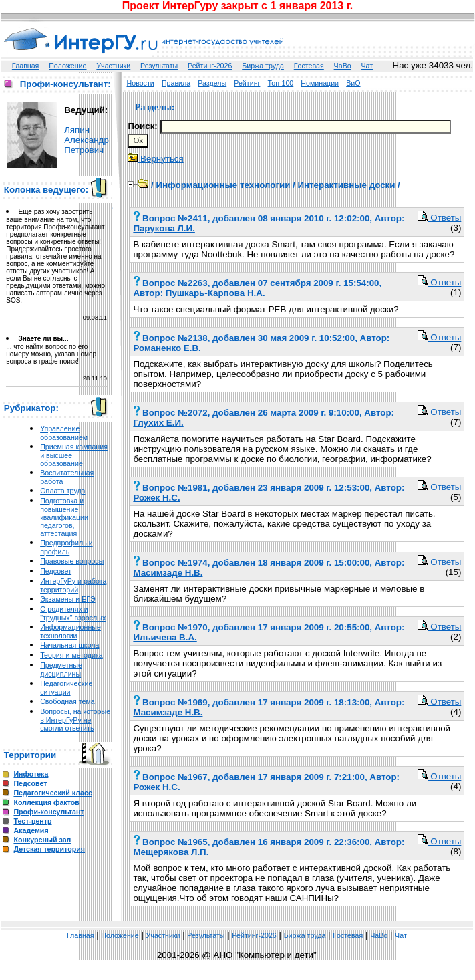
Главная (26, 66)
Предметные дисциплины (61, 669)
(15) (454, 572)
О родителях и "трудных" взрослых (73, 613)
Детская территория (49, 849)
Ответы (440, 218)
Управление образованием (64, 433)
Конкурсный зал (42, 840)
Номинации (320, 83)
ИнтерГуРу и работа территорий (73, 585)
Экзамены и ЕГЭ (67, 599)
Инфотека (31, 774)
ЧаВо (343, 66)
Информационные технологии (70, 631)
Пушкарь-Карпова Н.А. (215, 293)
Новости (141, 83)
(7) (456, 347)
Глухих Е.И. (158, 423)
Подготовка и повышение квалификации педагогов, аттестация (64, 517)
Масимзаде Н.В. (168, 573)
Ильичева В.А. (165, 637)
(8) (456, 851)
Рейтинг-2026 (210, 66)
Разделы (212, 83)
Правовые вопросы (72, 561)
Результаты (159, 66)
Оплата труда (62, 491)
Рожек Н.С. (156, 498)
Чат (367, 66)
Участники (113, 66)
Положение (67, 66)
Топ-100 (281, 83)
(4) (456, 712)
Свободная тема (67, 701)
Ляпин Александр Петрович (87, 140)
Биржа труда (263, 66)
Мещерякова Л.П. (171, 852)
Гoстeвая (309, 66)
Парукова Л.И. (164, 228)
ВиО (353, 83)
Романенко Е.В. (167, 348)
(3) (456, 228)
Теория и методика (71, 655)
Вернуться (155, 159)
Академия (31, 830)
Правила (176, 83)
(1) (456, 292)
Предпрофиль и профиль (66, 547)
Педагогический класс (52, 793)
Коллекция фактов (46, 802)
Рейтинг (247, 83)
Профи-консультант (48, 812)
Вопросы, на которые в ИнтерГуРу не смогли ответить (75, 720)
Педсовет (56, 571)
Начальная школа (69, 645)
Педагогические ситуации (66, 688)
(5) (456, 497)
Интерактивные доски (346, 185)
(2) (456, 637)
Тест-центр (32, 821)
